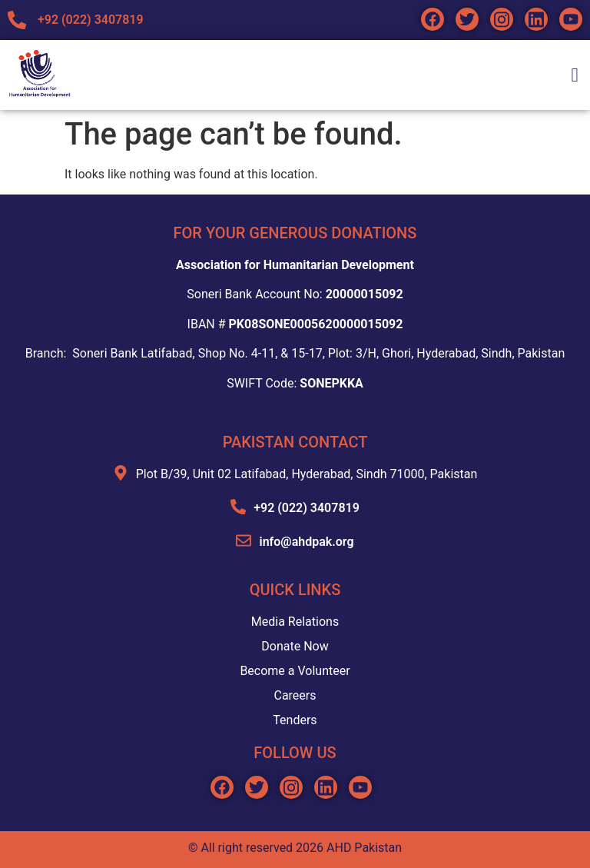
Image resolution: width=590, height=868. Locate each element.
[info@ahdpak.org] (244, 540)
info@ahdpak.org (306, 542)
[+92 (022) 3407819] (238, 507)
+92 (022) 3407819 (307, 508)
